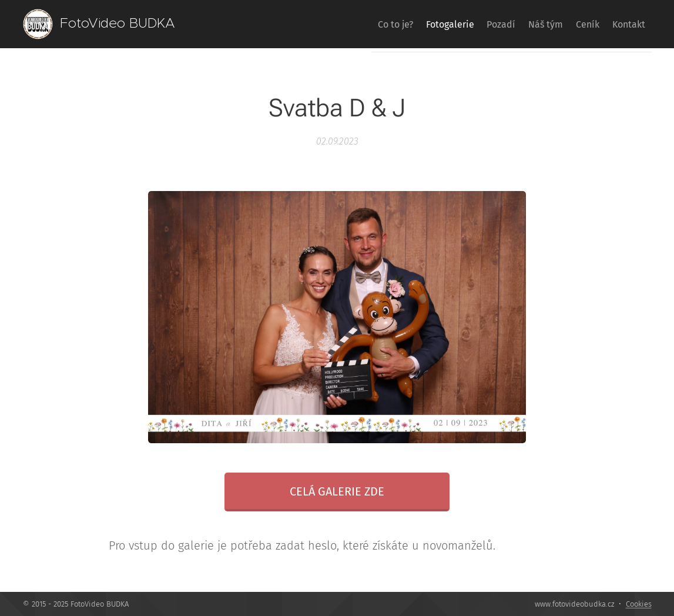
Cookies (639, 604)
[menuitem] (350, 24)
